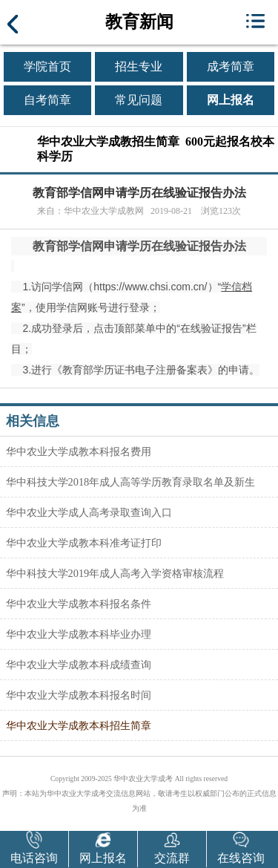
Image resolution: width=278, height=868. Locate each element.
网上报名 (231, 100)
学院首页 (47, 66)
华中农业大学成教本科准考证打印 (84, 543)
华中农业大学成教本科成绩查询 (79, 665)
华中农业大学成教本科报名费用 (79, 451)
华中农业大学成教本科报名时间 (79, 695)
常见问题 (139, 100)
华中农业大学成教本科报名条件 (79, 604)
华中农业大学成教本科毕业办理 (79, 634)
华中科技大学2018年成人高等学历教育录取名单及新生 (131, 482)
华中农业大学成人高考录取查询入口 (89, 512)
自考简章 (47, 100)
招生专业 (139, 66)
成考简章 (231, 66)
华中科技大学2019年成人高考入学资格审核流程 (115, 573)
